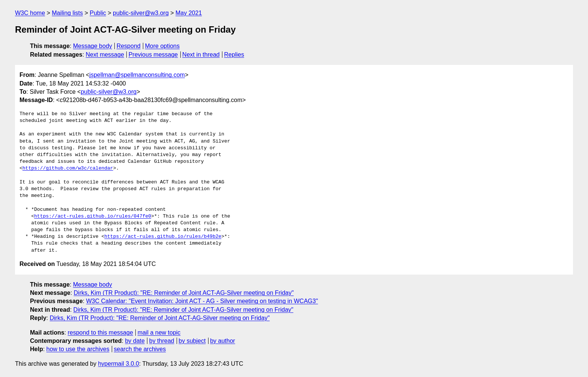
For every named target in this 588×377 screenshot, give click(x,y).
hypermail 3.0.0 (118, 364)
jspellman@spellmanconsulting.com (137, 75)
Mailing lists (67, 13)
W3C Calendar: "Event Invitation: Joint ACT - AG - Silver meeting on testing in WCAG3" (202, 301)
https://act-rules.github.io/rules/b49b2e (163, 237)
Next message (105, 55)
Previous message (153, 55)
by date (135, 341)
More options (163, 46)
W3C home (30, 13)
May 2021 (189, 13)
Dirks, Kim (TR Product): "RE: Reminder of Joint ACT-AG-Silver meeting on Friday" (184, 293)
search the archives (140, 349)
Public (98, 13)
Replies (234, 55)
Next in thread (201, 55)
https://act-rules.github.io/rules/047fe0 (93, 216)
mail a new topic (159, 333)
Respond (129, 46)
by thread (162, 341)
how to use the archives (78, 349)
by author (223, 341)
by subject (192, 341)
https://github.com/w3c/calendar (68, 168)
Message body (93, 46)
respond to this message (100, 333)
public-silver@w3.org (141, 13)
